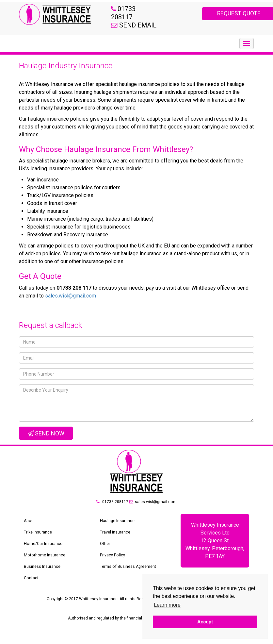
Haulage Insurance (117, 530)
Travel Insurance (115, 542)
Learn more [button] (167, 605)
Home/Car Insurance (43, 553)
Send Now (46, 443)
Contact (31, 587)
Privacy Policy (112, 565)
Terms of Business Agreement (128, 576)
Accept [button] (205, 622)
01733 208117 (112, 511)
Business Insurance (42, 576)
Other (105, 553)
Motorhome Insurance (44, 565)
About (29, 530)
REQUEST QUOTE (217, 14)
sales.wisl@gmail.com (71, 305)
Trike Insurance (38, 542)
